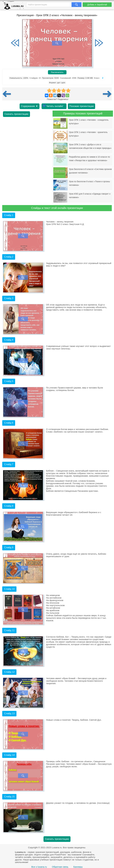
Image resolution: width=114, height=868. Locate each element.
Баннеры (78, 867)
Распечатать (57, 72)
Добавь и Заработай (97, 5)
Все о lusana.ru (39, 867)
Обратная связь (60, 867)
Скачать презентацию (16, 114)
